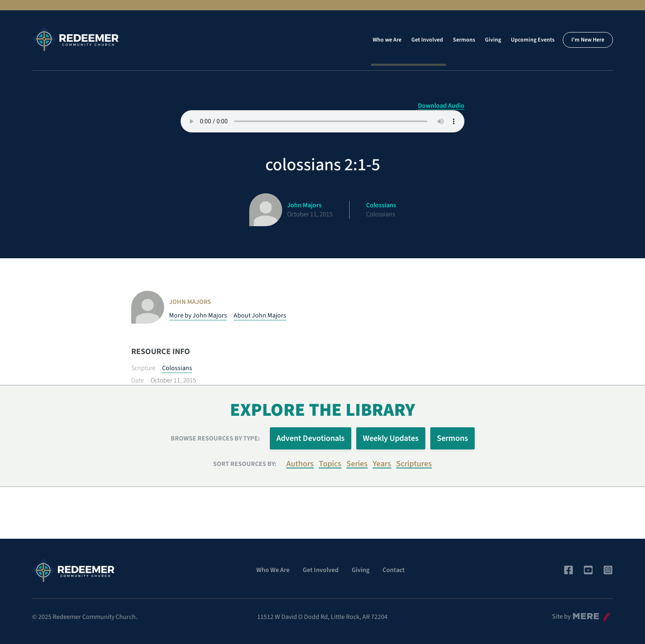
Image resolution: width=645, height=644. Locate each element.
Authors (300, 464)
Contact (394, 570)
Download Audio (441, 106)
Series (357, 464)
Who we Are (387, 40)
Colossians (177, 368)
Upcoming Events (533, 40)
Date (138, 380)
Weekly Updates (391, 438)
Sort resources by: (245, 464)
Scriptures (414, 464)
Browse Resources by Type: (215, 438)
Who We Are (273, 570)
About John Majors (260, 315)
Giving (493, 40)
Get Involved (427, 40)
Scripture (143, 368)
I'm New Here (588, 40)
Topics (330, 464)
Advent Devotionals (311, 438)
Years (382, 464)
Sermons (464, 40)
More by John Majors (198, 315)
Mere (580, 614)
